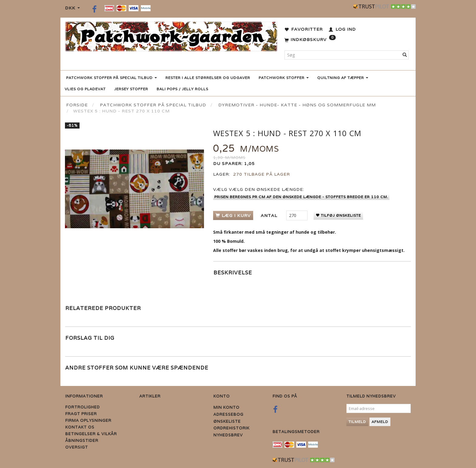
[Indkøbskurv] (310, 40)
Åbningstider (82, 440)
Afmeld (380, 422)
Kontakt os (80, 427)
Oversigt (77, 447)
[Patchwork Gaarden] (171, 35)
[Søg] (405, 55)
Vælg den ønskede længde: (259, 189)
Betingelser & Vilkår (91, 434)
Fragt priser (81, 414)
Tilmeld (357, 422)
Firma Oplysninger (88, 420)
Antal (270, 215)
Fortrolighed (83, 407)
